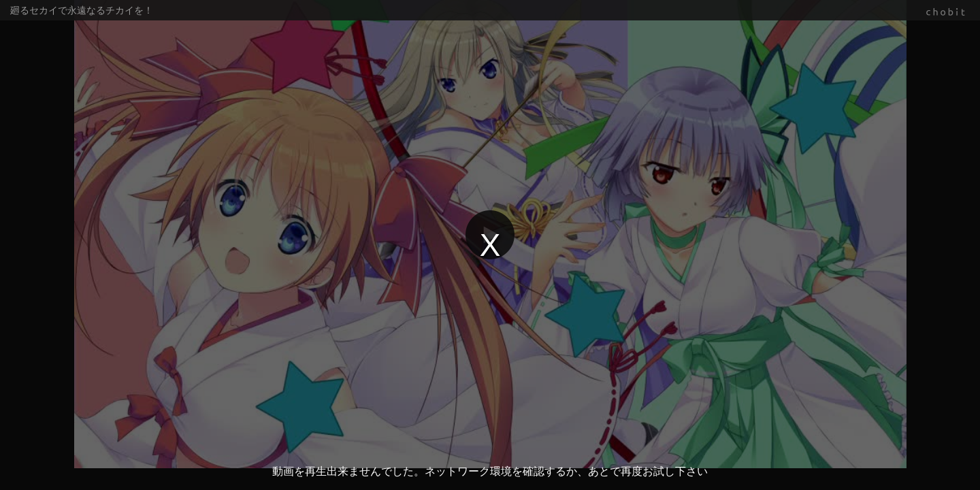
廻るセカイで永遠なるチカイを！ (82, 10)
